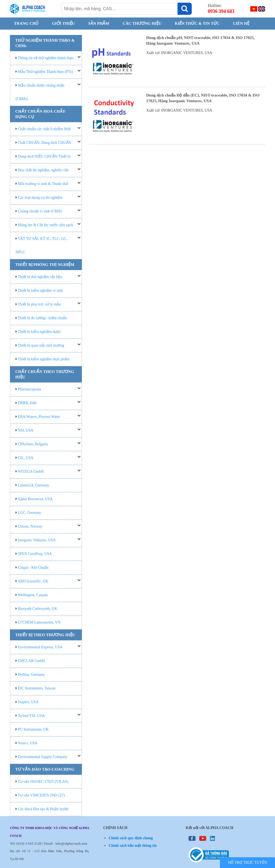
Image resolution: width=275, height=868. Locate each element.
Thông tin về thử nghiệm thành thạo (46, 58)
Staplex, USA (28, 702)
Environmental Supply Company (43, 757)
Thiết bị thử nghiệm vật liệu (40, 277)
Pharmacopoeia (30, 389)
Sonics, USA (28, 743)
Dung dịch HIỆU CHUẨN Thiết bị (44, 156)
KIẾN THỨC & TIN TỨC (197, 23)
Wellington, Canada (33, 595)
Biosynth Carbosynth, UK (38, 609)
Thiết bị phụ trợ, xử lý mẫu (39, 304)
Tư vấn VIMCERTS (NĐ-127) (41, 795)
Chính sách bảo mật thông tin (133, 846)
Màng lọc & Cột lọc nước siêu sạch (46, 225)
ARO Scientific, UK (33, 581)
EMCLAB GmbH (31, 661)
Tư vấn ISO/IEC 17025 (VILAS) (43, 782)
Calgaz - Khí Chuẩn (33, 568)
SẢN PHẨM (99, 23)
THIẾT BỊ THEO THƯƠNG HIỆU (45, 635)
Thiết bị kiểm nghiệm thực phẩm (44, 359)
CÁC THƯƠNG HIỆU (142, 23)
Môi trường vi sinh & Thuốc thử (43, 184)
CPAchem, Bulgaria (33, 444)
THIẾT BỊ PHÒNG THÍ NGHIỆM (45, 265)
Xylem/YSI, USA (31, 716)
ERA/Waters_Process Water (39, 417)
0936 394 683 (221, 11)
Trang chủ (26, 23)
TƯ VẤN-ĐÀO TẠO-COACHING (45, 769)
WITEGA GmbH (31, 472)
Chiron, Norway (30, 526)
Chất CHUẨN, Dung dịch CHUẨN (45, 143)
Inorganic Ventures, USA (37, 540)
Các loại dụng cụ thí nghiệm (40, 198)
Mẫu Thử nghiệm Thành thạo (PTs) (46, 72)
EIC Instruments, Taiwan (37, 688)
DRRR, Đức (27, 403)
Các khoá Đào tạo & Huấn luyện (43, 809)
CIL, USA (26, 458)
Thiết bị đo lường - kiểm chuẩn (42, 318)
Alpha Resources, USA (35, 499)
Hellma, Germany (31, 675)
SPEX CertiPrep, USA (35, 554)
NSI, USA (26, 430)
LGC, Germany (30, 513)
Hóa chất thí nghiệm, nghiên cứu (43, 170)
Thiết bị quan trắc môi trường (41, 345)
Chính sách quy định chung (131, 838)
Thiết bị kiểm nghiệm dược (39, 332)
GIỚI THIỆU (63, 23)
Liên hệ (241, 23)
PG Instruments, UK (33, 729)
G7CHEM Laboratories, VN (39, 622)
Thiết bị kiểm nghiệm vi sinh (40, 291)
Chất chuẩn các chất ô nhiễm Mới (44, 129)
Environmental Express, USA (40, 647)
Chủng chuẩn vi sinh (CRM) (40, 211)
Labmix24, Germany (34, 485)
